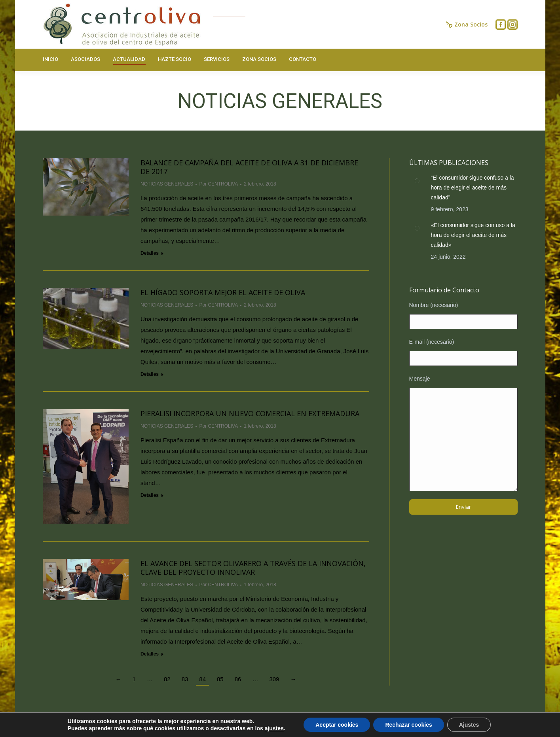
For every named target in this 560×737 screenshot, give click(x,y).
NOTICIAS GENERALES (167, 184)
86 (238, 679)
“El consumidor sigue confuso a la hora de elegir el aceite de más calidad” (473, 188)
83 (185, 679)
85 (220, 679)
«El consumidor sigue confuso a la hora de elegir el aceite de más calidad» (473, 235)
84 (202, 679)
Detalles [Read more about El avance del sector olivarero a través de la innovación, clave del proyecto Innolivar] (150, 654)
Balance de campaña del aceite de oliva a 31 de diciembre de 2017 (249, 167)
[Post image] (417, 181)
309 (274, 679)
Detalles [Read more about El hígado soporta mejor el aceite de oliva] (150, 374)
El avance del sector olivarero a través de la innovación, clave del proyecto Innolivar (253, 568)
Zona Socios (467, 25)
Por (218, 184)
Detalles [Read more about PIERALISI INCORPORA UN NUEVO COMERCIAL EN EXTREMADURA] (150, 495)
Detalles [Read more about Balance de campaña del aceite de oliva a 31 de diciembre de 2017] (150, 253)
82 (167, 679)
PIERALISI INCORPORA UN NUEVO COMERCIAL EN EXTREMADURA (250, 413)
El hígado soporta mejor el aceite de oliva (223, 292)
